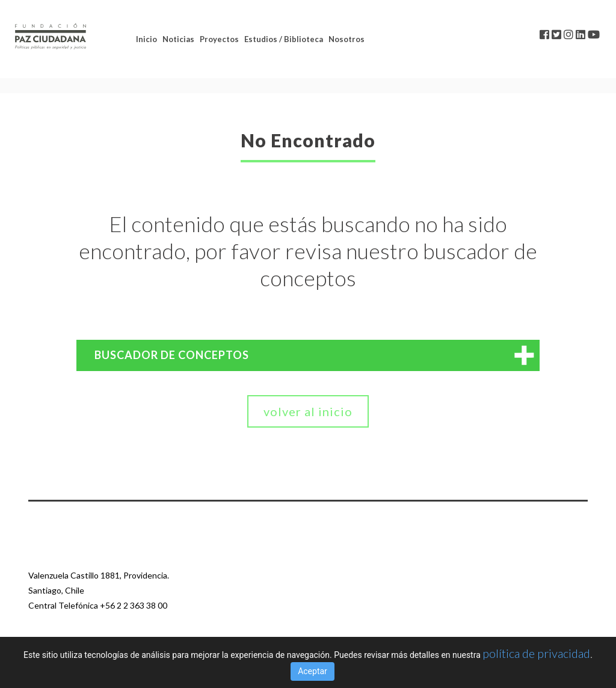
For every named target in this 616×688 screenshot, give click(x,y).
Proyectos (219, 39)
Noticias (178, 39)
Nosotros (346, 39)
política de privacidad (536, 653)
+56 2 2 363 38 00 (134, 605)
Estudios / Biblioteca (284, 39)
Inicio (146, 39)
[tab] (308, 355)
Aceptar (313, 671)
